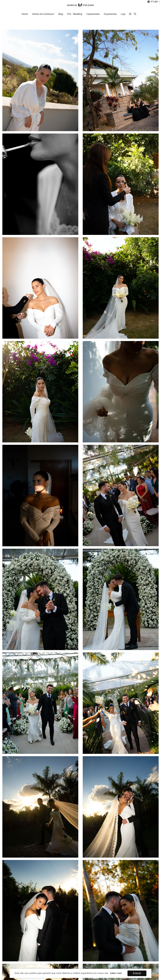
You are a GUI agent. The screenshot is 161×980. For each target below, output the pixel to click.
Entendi (137, 973)
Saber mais (116, 973)
